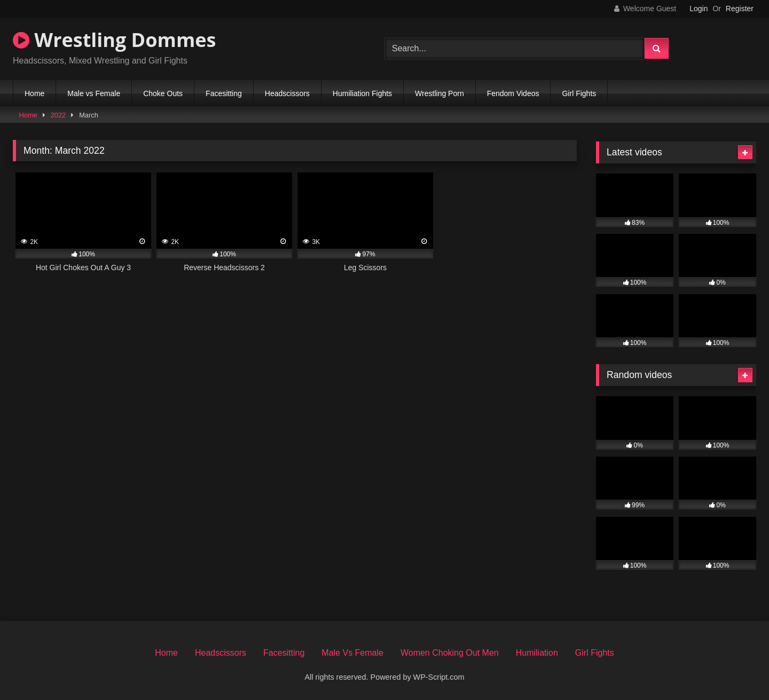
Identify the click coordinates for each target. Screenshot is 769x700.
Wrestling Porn (440, 93)
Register (740, 9)
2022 (58, 115)
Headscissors (287, 93)
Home (34, 93)
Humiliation (537, 653)
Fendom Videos (513, 93)
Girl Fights (579, 93)
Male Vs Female (352, 653)
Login (699, 9)
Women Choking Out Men (450, 653)
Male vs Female (94, 93)
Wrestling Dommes (114, 40)
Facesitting (224, 93)
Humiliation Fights (362, 93)
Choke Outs (163, 93)
